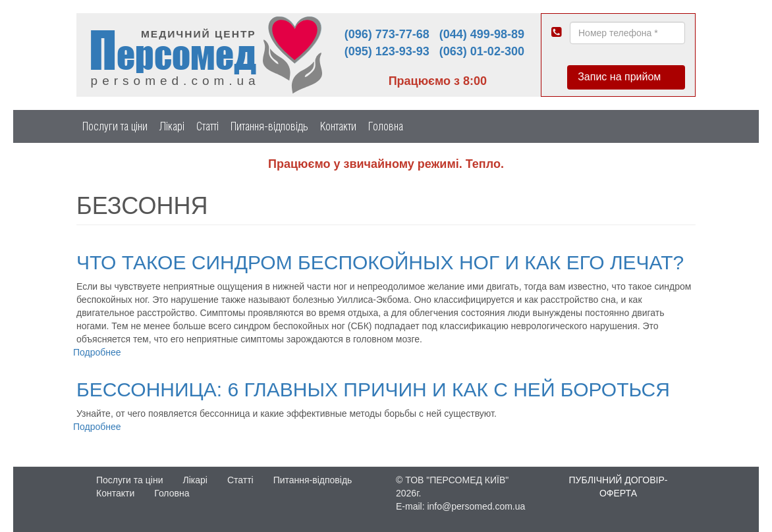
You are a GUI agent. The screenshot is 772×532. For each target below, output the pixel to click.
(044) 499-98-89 (482, 34)
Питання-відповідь (269, 126)
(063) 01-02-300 (482, 51)
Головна (386, 126)
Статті (207, 126)
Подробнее (97, 352)
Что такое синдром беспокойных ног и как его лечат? (380, 262)
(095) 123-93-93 (387, 51)
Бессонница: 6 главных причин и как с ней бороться (373, 389)
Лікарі (172, 126)
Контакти (338, 126)
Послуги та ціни (115, 126)
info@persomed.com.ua (476, 506)
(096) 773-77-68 (387, 34)
